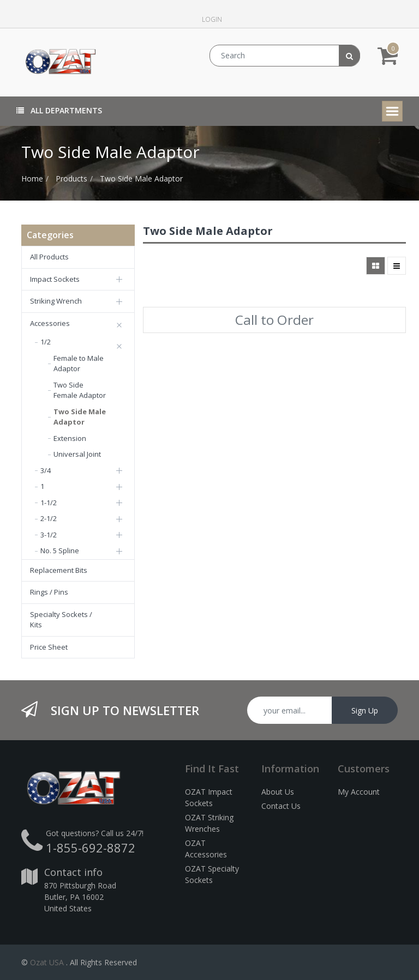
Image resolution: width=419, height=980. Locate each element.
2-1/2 (49, 518)
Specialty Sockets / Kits (61, 620)
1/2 (46, 342)
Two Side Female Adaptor (80, 390)
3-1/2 (49, 535)
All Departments (59, 110)
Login (212, 19)
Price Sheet (49, 647)
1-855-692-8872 (91, 848)
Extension (70, 438)
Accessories (50, 323)
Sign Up (365, 710)
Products (71, 179)
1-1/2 (49, 503)
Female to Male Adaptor (79, 364)
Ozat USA (47, 962)
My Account (359, 792)
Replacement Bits (59, 570)
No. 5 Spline (60, 551)
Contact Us (281, 806)
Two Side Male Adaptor (141, 179)
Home (32, 179)
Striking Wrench (56, 301)
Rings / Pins (49, 592)
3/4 (46, 470)
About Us (278, 792)
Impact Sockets (55, 279)
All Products (49, 257)
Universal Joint (77, 454)
